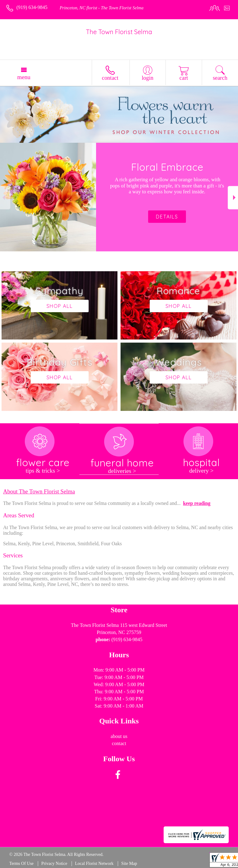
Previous (5, 198)
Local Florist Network (94, 864)
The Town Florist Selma (119, 32)
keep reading (197, 503)
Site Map (129, 864)
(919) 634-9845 (32, 7)
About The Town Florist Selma (39, 491)
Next (233, 198)
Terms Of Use (21, 864)
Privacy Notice (54, 864)
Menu (24, 77)
